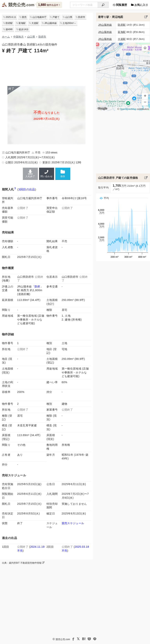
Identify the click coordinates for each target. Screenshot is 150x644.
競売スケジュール (73, 523)
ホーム (6, 37)
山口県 (69, 17)
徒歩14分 (24, 29)
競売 (24, 17)
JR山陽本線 (50, 23)
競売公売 (17, 5)
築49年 (9, 29)
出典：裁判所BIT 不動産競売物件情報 (23, 563)
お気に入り (139, 5)
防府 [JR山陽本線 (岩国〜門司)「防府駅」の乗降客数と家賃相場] (37, 287)
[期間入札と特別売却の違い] (15, 189)
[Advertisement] (46, 69)
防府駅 (9, 23)
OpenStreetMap (128, 109)
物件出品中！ (49, 5)
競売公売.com (63, 639)
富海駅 (22, 23)
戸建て (56, 17)
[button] (145, 48)
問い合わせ (47, 174)
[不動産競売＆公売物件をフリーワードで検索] (84, 5)
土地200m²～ (69, 23)
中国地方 (18, 37)
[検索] (103, 5)
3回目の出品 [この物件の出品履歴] (27, 189)
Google (102, 108)
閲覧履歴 (120, 5)
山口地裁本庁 (39, 17)
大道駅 (35, 23)
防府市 (82, 17)
